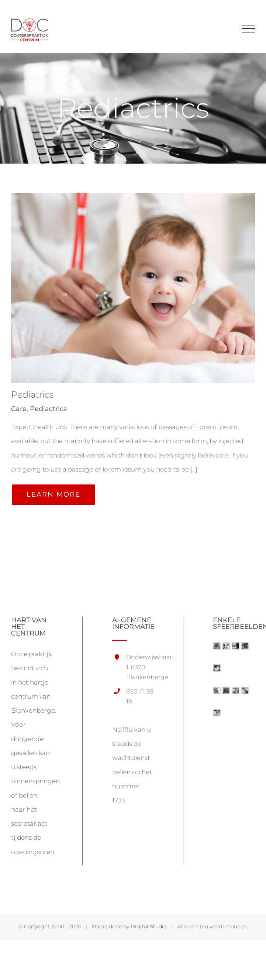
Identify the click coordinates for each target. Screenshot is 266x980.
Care (19, 409)
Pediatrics (32, 395)
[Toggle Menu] (248, 29)
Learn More (53, 494)
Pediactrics (48, 409)
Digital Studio (149, 926)
